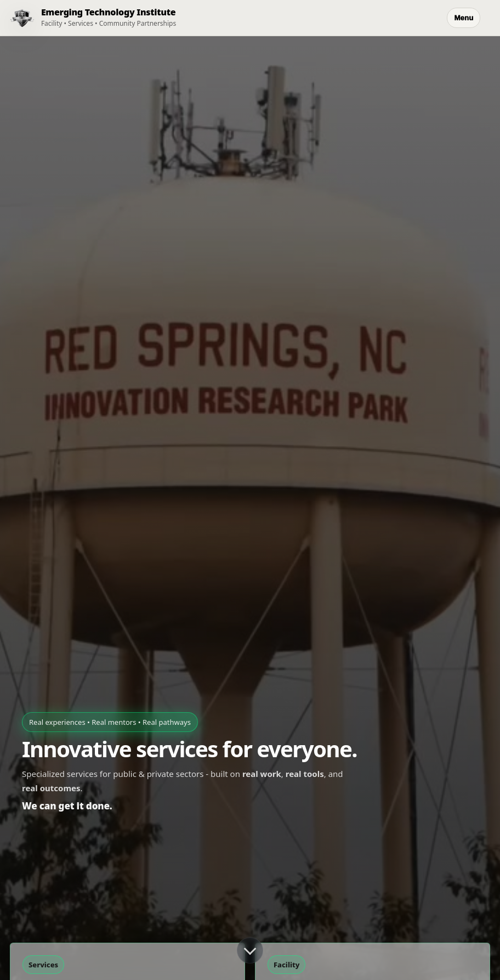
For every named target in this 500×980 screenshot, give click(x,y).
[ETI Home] (88, 18)
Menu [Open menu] (464, 18)
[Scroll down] (250, 950)
